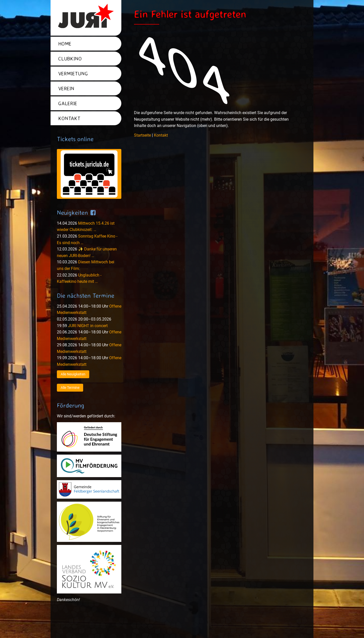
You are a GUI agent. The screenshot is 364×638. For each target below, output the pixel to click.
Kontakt (161, 135)
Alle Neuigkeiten (73, 374)
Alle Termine (70, 388)
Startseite (142, 135)
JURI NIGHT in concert (88, 326)
